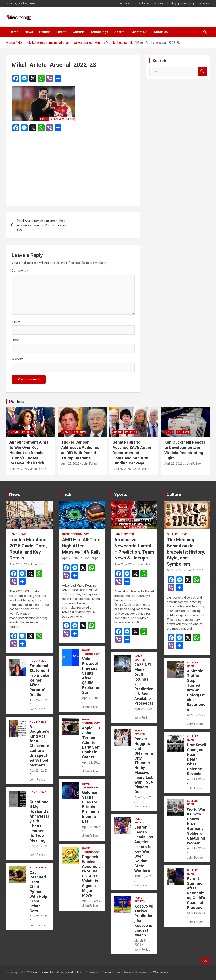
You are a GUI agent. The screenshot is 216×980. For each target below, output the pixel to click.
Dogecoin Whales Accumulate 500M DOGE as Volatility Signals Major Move (91, 876)
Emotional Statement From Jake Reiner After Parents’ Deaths (39, 680)
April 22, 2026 (91, 698)
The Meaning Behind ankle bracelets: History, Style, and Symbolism (186, 552)
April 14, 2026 (91, 827)
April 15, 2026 (196, 913)
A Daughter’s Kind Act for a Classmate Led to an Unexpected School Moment (39, 746)
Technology (99, 32)
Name (16, 321)
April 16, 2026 (196, 848)
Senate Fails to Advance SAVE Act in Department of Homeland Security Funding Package (132, 453)
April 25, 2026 (19, 469)
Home (14, 32)
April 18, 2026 (196, 779)
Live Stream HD (42, 972)
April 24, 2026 (39, 700)
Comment (20, 271)
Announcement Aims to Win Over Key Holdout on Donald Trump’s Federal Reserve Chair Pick (29, 453)
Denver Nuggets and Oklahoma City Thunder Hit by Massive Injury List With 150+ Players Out (144, 765)
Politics (45, 32)
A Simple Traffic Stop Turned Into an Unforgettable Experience (196, 690)
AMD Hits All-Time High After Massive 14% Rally (81, 546)
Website (17, 359)
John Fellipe (38, 469)
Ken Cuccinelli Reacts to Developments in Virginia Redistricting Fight (185, 450)
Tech (67, 494)
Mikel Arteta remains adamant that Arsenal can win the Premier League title (42, 225)
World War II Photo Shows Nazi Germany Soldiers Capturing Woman (196, 826)
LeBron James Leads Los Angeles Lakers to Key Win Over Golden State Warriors (144, 849)
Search (202, 71)
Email (15, 340)
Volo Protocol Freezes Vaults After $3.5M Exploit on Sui (91, 676)
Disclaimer (143, 3)
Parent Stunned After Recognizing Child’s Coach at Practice (196, 893)
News (29, 32)
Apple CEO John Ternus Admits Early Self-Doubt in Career (92, 742)
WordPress (161, 972)
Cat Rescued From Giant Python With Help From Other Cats (38, 892)
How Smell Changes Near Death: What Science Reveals (197, 759)
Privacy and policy (165, 3)
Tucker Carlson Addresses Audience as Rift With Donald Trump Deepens (80, 450)
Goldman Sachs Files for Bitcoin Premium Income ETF (90, 807)
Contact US (203, 3)
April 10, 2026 (143, 876)
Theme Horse (111, 972)
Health (62, 32)
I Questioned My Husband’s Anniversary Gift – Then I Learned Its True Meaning (39, 819)
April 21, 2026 (91, 762)
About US (126, 3)
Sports (119, 32)
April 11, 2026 (143, 797)
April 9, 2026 (90, 901)
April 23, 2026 (39, 846)
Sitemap (186, 3)
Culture (78, 32)
